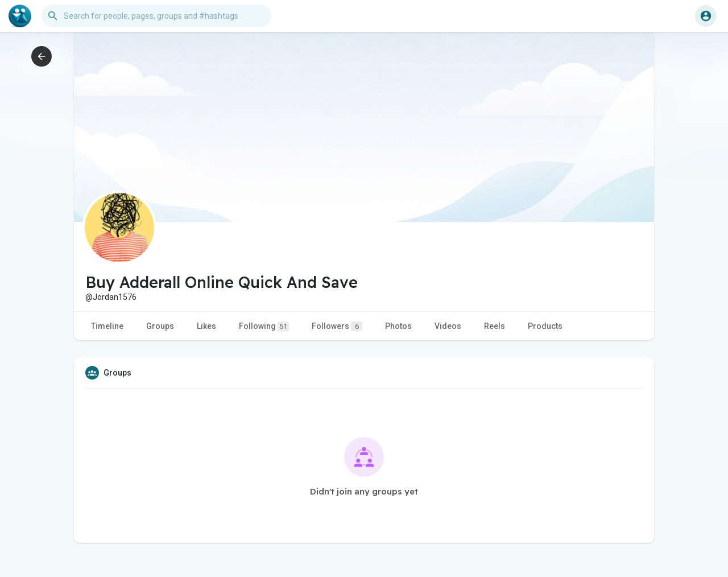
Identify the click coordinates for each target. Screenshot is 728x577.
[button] (156, 16)
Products (545, 326)
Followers (337, 326)
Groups (160, 326)
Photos (398, 326)
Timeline (107, 326)
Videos (448, 326)
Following (264, 326)
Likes (206, 326)
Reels (495, 326)
